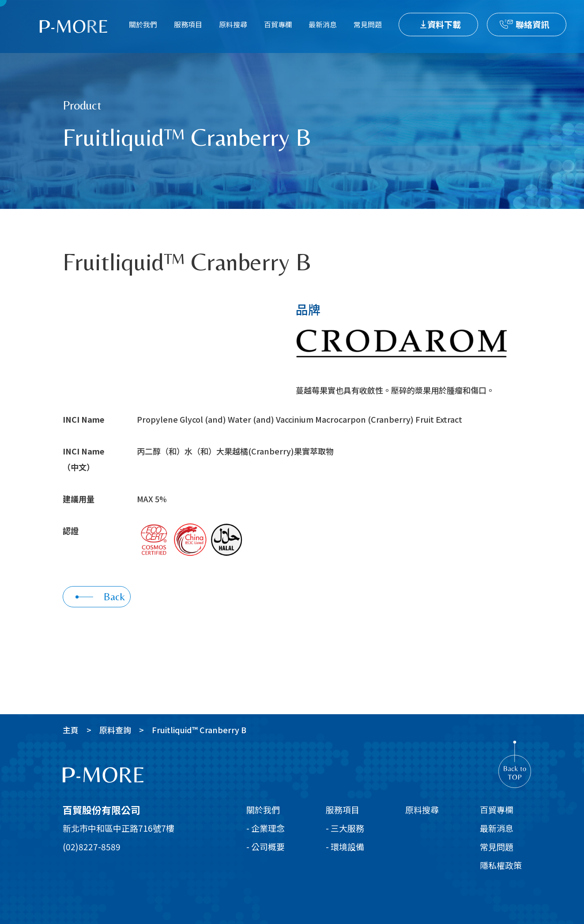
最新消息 (323, 24)
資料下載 (444, 24)
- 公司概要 (266, 846)
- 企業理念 (266, 828)
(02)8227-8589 (92, 846)
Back (100, 596)
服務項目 (188, 24)
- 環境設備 (345, 846)
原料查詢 (115, 730)
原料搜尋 (233, 24)
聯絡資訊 (532, 24)
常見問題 (368, 24)
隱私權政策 (501, 865)
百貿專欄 (278, 24)
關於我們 (143, 24)
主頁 (71, 730)
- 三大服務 (345, 828)
